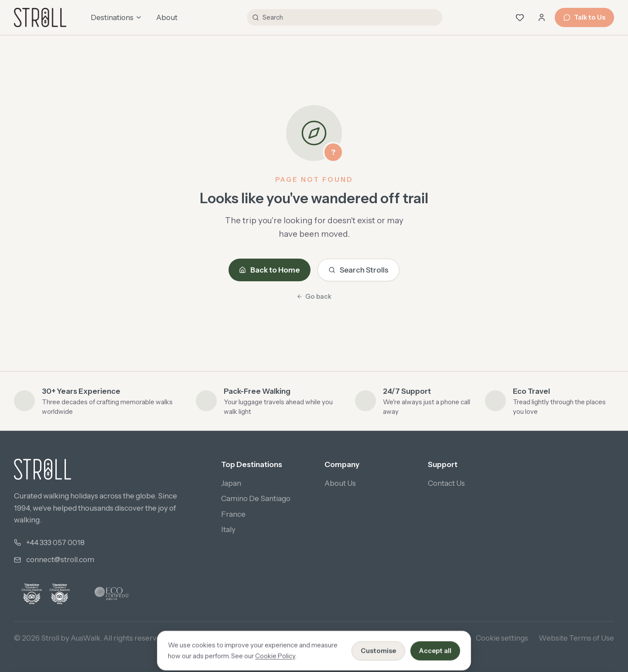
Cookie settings (502, 638)
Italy (228, 529)
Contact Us (446, 483)
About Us (340, 483)
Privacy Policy (278, 638)
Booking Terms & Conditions (361, 638)
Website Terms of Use (576, 638)
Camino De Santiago (256, 498)
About (167, 17)
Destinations (116, 17)
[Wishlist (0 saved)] (520, 17)
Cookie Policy (442, 638)
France (233, 514)
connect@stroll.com (60, 559)
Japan (231, 483)
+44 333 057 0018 (55, 542)
